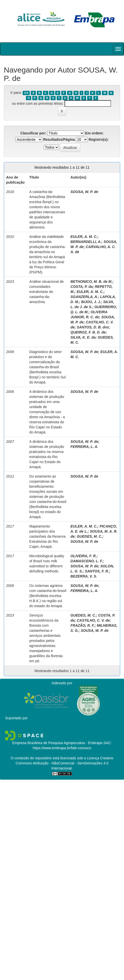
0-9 (26, 93)
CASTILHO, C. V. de (93, 620)
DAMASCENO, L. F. (87, 561)
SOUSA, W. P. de (84, 192)
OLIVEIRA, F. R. (83, 556)
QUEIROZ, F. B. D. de (88, 332)
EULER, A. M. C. (84, 237)
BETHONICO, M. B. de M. (91, 282)
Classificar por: (33, 133)
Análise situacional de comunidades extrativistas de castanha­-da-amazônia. (46, 292)
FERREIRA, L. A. (84, 447)
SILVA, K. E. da (83, 337)
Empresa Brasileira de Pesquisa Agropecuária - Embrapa (57, 743)
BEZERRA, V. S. (84, 576)
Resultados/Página (59, 139)
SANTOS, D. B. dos (93, 327)
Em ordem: (94, 133)
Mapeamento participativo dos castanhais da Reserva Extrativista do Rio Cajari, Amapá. (47, 536)
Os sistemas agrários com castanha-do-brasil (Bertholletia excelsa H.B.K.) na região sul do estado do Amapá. (48, 596)
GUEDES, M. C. (89, 536)
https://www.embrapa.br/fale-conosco (62, 748)
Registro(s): (99, 139)
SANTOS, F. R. (97, 571)
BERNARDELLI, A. (86, 242)
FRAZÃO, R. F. (82, 625)
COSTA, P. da (81, 287)
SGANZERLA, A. (84, 297)
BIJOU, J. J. (91, 302)
